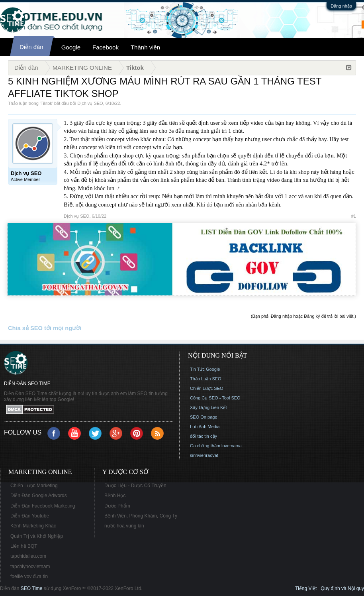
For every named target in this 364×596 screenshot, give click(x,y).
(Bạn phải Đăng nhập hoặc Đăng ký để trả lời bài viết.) (303, 316)
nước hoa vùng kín (124, 526)
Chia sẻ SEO (25, 328)
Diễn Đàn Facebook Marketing (43, 506)
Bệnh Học (115, 496)
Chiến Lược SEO (207, 388)
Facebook (106, 47)
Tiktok (46, 103)
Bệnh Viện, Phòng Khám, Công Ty (141, 516)
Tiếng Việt (306, 588)
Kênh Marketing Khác (33, 526)
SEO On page (204, 417)
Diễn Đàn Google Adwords (39, 496)
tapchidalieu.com (28, 556)
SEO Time (32, 588)
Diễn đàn (31, 47)
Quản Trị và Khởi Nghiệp (37, 536)
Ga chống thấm (205, 446)
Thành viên (145, 47)
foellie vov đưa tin (29, 576)
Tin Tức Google (205, 369)
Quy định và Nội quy (342, 588)
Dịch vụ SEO (90, 103)
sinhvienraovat (204, 455)
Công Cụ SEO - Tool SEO (215, 398)
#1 (354, 216)
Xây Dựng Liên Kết (208, 407)
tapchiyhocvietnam (30, 566)
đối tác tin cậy (204, 436)
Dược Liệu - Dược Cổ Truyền (135, 486)
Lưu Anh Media (205, 427)
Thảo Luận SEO (206, 379)
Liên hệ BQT (24, 546)
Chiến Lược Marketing (34, 486)
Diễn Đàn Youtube (30, 516)
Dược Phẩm (117, 506)
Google (71, 47)
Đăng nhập (341, 6)
